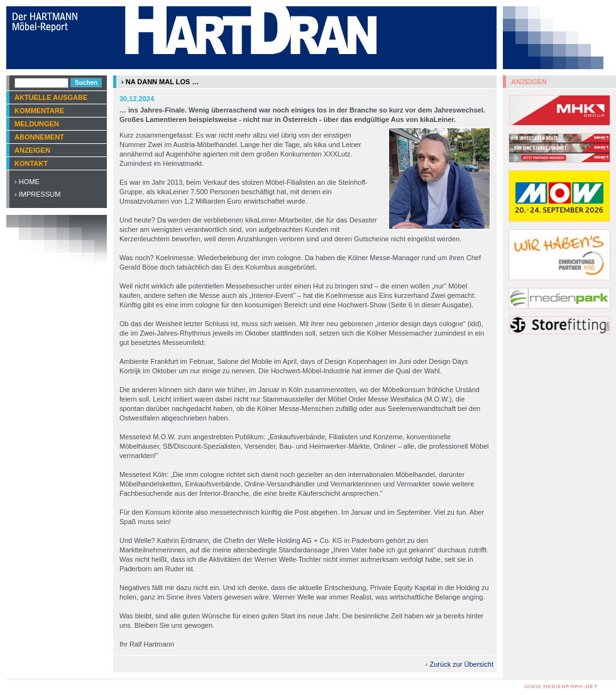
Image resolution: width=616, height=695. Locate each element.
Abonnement (39, 137)
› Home (27, 182)
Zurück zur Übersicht (462, 664)
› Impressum (37, 194)
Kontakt (31, 163)
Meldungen (37, 124)
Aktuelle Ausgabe (51, 97)
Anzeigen (32, 150)
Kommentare (39, 111)
